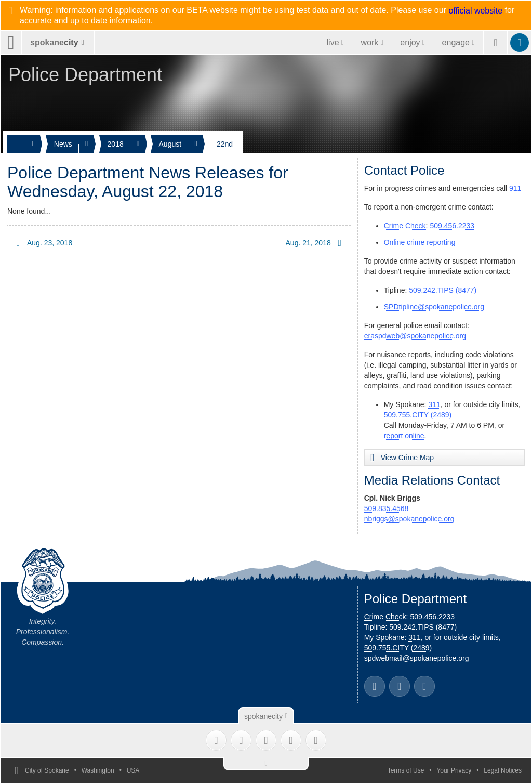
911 (515, 188)
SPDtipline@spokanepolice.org (434, 307)
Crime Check (405, 226)
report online (404, 436)
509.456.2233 (452, 226)
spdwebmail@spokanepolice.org (417, 658)
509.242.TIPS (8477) (443, 290)
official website (475, 11)
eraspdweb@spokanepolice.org (415, 336)
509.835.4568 (387, 508)
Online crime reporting (420, 242)
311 (434, 404)
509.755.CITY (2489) (418, 415)
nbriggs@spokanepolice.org (409, 519)
